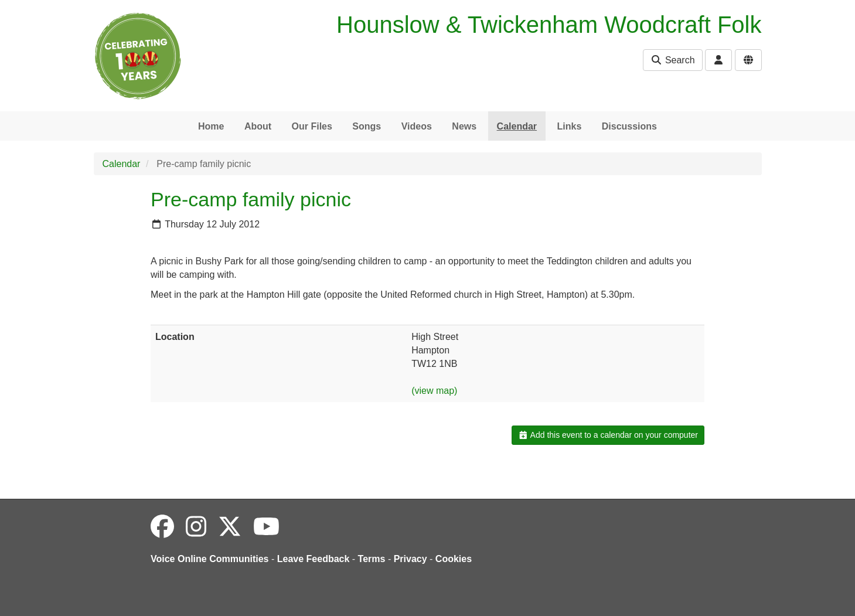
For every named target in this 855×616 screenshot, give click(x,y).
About (258, 126)
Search (672, 60)
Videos (417, 126)
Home (211, 126)
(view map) (434, 391)
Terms (372, 559)
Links (570, 126)
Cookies (454, 559)
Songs (367, 126)
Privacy (411, 559)
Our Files (312, 126)
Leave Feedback (314, 559)
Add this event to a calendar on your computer (608, 435)
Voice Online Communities (210, 559)
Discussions (629, 126)
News (464, 126)
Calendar (517, 126)
